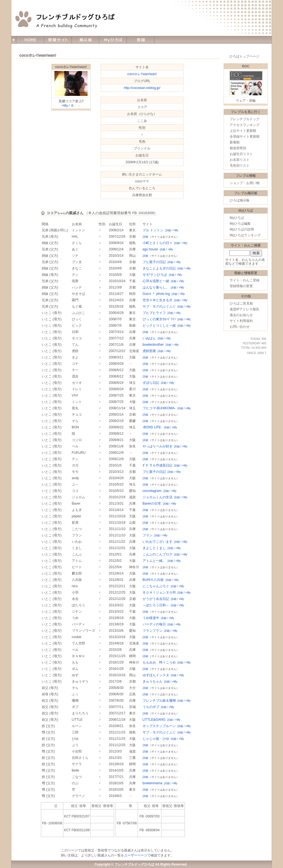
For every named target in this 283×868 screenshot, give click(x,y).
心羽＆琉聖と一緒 (156, 281)
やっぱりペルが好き (158, 446)
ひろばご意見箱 (241, 303)
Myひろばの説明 (242, 229)
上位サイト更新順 (243, 131)
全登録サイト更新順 (245, 137)
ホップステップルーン (159, 726)
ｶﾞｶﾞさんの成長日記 (158, 465)
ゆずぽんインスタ (156, 675)
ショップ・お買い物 (245, 183)
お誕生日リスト (241, 154)
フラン (148, 535)
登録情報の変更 (241, 286)
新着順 (235, 142)
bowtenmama (153, 783)
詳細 (168, 230)
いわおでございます (158, 542)
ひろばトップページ (244, 56)
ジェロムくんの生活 (158, 497)
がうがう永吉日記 (156, 599)
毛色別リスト (240, 166)
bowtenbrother (153, 345)
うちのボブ (151, 707)
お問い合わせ (240, 327)
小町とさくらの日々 (158, 243)
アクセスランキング (245, 125)
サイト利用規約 (241, 321)
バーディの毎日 (154, 624)
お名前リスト (240, 160)
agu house (150, 249)
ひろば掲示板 (240, 200)
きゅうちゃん (153, 681)
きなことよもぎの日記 (159, 268)
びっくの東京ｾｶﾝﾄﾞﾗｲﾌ (159, 319)
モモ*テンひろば (155, 275)
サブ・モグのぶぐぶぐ (159, 306)
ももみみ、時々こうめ (159, 662)
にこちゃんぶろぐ (156, 586)
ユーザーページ (136, 855)
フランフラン (153, 631)
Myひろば (237, 218)
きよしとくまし (154, 548)
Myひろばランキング (245, 235)
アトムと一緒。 (154, 561)
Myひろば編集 (240, 224)
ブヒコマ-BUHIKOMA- (159, 408)
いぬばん (149, 338)
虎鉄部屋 (149, 351)
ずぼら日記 (151, 383)
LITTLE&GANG (154, 720)
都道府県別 (238, 148)
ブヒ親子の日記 (154, 262)
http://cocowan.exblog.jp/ (142, 88)
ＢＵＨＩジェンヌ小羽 (159, 592)
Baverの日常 (152, 504)
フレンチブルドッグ (245, 119)
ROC (246, 66)
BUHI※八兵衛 (153, 580)
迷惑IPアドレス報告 (244, 309)
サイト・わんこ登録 (245, 280)
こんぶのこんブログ (158, 554)
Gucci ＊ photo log (156, 294)
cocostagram (152, 491)
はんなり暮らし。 (156, 287)
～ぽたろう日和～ (156, 605)
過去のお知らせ (241, 315)
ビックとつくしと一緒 (159, 326)
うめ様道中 (151, 618)
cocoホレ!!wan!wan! (71, 67)
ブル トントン (153, 230)
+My (65, 106)
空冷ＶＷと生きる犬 (158, 300)
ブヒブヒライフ (154, 313)
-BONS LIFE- (152, 427)
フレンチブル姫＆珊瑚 (159, 701)
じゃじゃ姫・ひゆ (156, 739)
